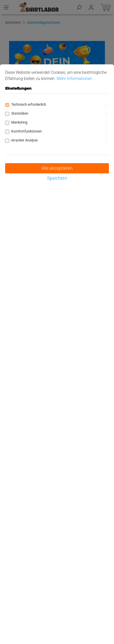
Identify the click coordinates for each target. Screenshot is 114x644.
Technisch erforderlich (29, 104)
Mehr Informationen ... (76, 79)
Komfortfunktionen (27, 131)
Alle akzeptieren (57, 168)
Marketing (19, 122)
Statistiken (20, 113)
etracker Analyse (24, 140)
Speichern (57, 178)
